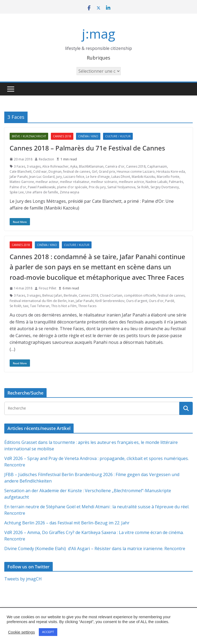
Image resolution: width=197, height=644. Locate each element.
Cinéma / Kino (88, 136)
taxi (26, 306)
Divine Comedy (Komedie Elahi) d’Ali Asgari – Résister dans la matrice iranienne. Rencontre (95, 549)
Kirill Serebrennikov (110, 301)
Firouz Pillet (48, 288)
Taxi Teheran (40, 306)
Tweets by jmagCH (23, 579)
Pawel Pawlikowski (42, 187)
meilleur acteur (47, 182)
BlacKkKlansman (91, 166)
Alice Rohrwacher (55, 166)
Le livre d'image (98, 177)
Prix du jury (97, 187)
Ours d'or (156, 301)
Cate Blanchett (21, 172)
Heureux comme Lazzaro (136, 172)
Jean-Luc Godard (42, 177)
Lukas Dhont (121, 177)
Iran (71, 301)
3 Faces (20, 166)
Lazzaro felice (74, 177)
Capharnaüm (157, 166)
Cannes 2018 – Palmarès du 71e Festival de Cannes (87, 148)
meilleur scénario (104, 182)
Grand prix (107, 172)
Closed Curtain (111, 295)
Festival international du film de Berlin (38, 301)
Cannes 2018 (62, 136)
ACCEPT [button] (48, 632)
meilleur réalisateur (75, 182)
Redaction (46, 159)
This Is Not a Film (64, 306)
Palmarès (176, 182)
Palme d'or (18, 187)
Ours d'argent (137, 301)
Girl (94, 172)
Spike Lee (17, 192)
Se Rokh (143, 187)
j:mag (98, 34)
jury (59, 177)
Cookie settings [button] (21, 632)
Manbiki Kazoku (143, 177)
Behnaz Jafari (52, 295)
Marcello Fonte (168, 177)
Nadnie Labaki (156, 182)
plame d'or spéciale (72, 187)
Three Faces (87, 306)
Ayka (74, 166)
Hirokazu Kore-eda (171, 172)
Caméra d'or (115, 166)
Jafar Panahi (19, 177)
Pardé (170, 301)
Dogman (55, 172)
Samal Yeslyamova (121, 187)
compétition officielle (140, 295)
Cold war (40, 172)
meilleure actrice (131, 182)
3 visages (34, 166)
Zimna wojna (69, 192)
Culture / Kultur (118, 136)
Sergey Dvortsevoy (165, 187)
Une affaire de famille (42, 192)
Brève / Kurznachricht (29, 136)
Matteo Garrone (22, 182)
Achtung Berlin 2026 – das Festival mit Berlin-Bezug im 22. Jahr (67, 523)
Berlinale (70, 295)
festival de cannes (77, 172)
